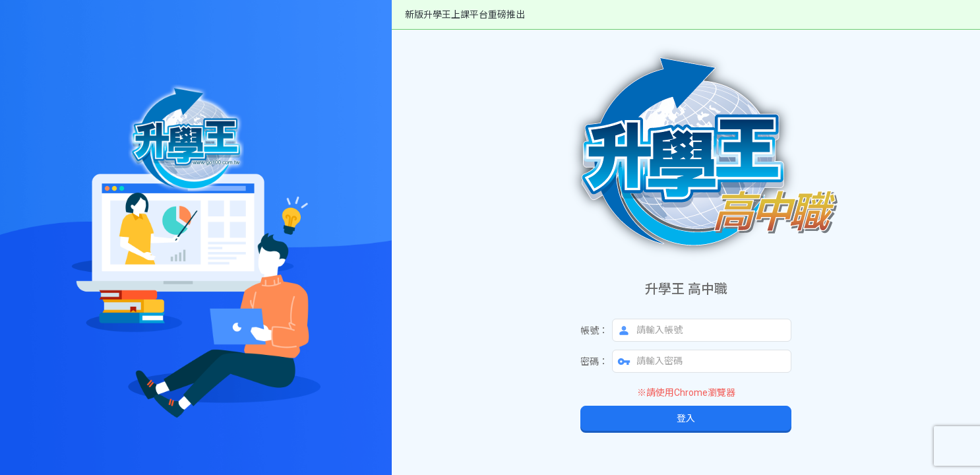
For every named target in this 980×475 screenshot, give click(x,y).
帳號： (594, 331)
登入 (686, 418)
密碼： (594, 362)
